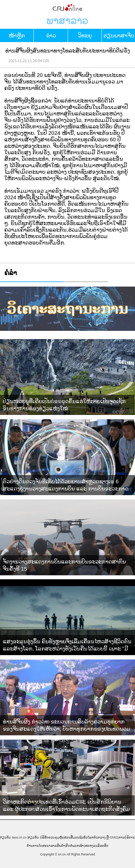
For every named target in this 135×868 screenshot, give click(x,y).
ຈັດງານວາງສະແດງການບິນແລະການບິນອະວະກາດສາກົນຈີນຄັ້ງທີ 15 (64, 565)
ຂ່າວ (51, 35)
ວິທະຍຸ (85, 35)
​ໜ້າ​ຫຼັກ (17, 35)
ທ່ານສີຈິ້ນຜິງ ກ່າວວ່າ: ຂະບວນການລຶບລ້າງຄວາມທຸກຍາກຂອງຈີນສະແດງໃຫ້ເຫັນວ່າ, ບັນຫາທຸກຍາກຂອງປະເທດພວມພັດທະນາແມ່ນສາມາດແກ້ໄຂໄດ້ (67, 725)
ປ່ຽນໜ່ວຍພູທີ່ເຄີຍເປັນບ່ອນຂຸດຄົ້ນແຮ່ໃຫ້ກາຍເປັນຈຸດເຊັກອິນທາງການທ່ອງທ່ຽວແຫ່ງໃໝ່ (64, 405)
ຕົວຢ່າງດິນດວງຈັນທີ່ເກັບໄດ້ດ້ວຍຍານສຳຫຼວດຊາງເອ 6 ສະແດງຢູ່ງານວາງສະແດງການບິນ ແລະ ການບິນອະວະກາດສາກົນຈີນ (66, 485)
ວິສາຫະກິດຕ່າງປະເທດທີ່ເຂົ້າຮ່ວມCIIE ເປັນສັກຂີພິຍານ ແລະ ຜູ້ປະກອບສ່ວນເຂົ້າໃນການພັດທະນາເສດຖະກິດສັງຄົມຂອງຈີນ (66, 806)
